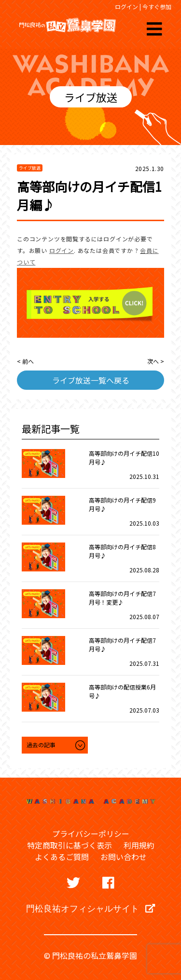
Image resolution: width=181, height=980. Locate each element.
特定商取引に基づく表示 (70, 845)
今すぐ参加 (157, 7)
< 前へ (25, 361)
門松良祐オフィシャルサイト (90, 908)
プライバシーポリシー (91, 834)
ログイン (126, 7)
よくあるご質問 (62, 857)
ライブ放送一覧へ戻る (91, 380)
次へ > (156, 361)
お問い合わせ (124, 857)
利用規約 (139, 845)
